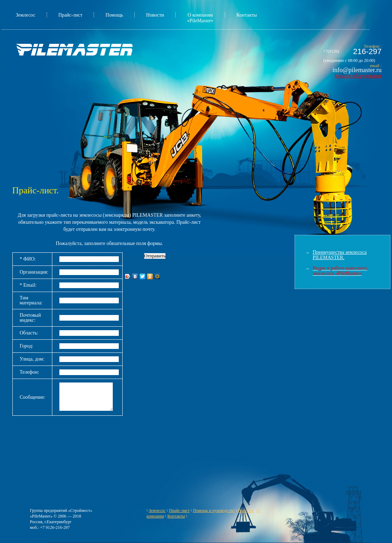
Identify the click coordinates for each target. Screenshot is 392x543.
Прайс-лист (71, 15)
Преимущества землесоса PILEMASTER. (340, 255)
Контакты (247, 15)
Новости (155, 15)
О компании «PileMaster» (200, 18)
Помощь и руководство (214, 510)
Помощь (114, 15)
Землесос (26, 15)
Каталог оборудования (358, 76)
